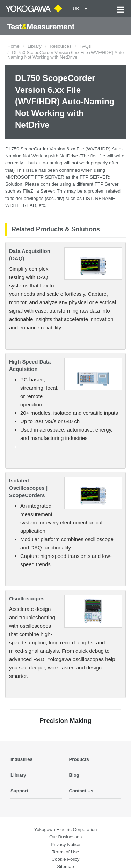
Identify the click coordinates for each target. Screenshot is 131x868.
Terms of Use (66, 852)
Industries (21, 759)
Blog (74, 775)
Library (35, 46)
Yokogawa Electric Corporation (66, 829)
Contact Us (81, 791)
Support (19, 791)
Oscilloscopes (27, 598)
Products (79, 759)
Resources (60, 46)
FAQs (85, 46)
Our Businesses (65, 837)
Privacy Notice (65, 844)
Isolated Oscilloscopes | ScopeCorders (28, 488)
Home (13, 46)
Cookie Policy (66, 859)
